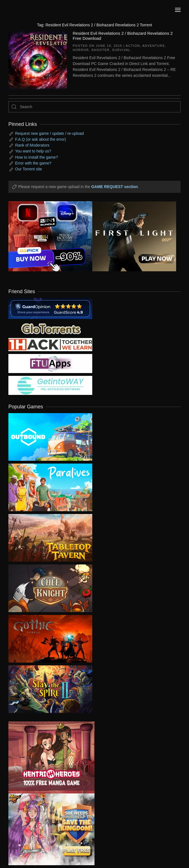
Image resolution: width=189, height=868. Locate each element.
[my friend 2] (50, 328)
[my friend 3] (50, 344)
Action (133, 46)
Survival (121, 50)
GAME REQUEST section (114, 187)
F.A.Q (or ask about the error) (41, 139)
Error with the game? (33, 163)
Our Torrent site (29, 169)
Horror (81, 50)
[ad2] (47, 757)
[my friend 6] (50, 363)
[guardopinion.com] (50, 308)
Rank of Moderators (32, 145)
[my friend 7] (50, 385)
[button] (178, 10)
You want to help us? (33, 151)
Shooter (101, 50)
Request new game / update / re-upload (49, 133)
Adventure (154, 46)
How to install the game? (36, 157)
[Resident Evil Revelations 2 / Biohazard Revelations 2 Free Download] (38, 60)
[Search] (94, 107)
